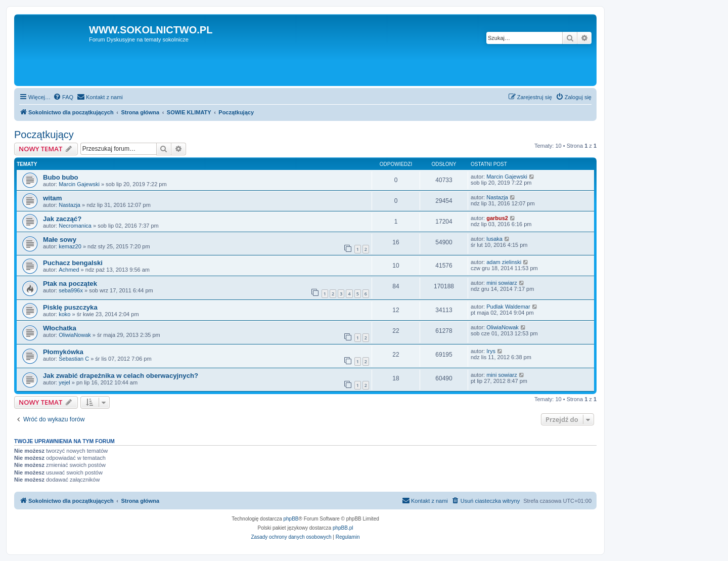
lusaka (494, 239)
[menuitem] (63, 97)
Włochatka (60, 328)
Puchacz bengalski (73, 263)
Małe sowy (60, 240)
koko (64, 314)
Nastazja (70, 205)
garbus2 (497, 218)
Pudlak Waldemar (508, 307)
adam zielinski (504, 262)
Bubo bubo (61, 177)
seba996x (71, 290)
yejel (64, 382)
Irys (491, 351)
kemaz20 (70, 246)
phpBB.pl (343, 528)
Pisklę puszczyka (70, 307)
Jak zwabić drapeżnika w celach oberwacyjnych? (121, 376)
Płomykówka (63, 352)
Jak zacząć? (62, 219)
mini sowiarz (502, 283)
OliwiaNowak (75, 335)
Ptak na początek (70, 284)
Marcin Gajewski (79, 184)
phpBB (291, 519)
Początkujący (44, 135)
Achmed (69, 270)
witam (52, 198)
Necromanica (75, 226)
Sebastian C (74, 359)
